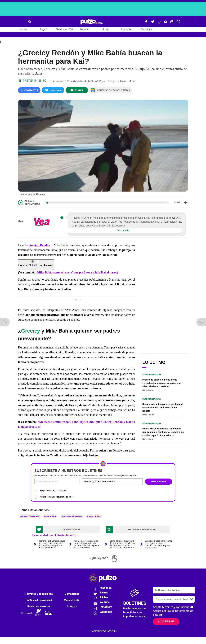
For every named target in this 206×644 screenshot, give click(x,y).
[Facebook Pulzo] (146, 23)
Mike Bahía (50, 523)
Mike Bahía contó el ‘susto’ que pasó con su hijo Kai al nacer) (78, 279)
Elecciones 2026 (64, 29)
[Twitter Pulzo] (153, 23)
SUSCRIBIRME (159, 488)
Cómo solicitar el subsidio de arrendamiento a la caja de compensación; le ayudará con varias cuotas (122, 551)
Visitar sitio (124, 237)
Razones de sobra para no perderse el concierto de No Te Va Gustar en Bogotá (163, 414)
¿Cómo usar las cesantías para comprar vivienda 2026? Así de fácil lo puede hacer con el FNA (87, 551)
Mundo (105, 29)
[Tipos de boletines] (127, 488)
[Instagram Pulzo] (172, 23)
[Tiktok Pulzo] (160, 24)
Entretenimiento (32, 87)
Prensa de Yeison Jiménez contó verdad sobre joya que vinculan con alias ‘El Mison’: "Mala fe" (161, 390)
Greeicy (31, 338)
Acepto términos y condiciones (53, 497)
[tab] (68, 536)
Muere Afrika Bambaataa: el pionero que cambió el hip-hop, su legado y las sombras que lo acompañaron (163, 439)
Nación (23, 29)
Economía (126, 29)
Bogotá (44, 29)
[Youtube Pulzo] (166, 23)
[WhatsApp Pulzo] (178, 23)
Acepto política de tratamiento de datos (57, 503)
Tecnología (147, 29)
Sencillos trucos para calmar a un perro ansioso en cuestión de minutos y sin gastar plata (159, 551)
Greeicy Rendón (39, 252)
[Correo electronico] (57, 488)
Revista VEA (94, 523)
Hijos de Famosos (72, 523)
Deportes (85, 29)
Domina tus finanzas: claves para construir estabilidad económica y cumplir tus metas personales (52, 551)
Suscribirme (166, 628)
